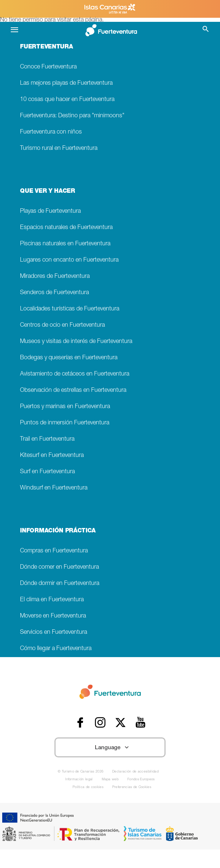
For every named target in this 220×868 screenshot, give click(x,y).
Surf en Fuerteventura (47, 472)
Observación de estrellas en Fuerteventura (73, 391)
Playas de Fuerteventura (50, 211)
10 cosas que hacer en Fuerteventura (67, 100)
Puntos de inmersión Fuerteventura (65, 423)
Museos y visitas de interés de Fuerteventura (76, 342)
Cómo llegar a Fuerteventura (56, 649)
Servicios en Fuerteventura (54, 633)
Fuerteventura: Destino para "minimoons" (72, 116)
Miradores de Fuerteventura (55, 277)
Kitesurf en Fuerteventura (52, 456)
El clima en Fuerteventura (52, 600)
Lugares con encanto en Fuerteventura (69, 260)
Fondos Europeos (141, 780)
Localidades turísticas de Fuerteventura (70, 309)
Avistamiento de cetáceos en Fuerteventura (75, 374)
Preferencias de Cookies (132, 788)
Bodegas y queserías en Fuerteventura (69, 358)
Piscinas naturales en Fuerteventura (65, 244)
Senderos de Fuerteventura (54, 293)
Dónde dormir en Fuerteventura (60, 584)
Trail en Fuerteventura (47, 439)
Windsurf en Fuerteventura (54, 488)
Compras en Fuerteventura (54, 551)
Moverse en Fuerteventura (53, 616)
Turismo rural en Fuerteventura (59, 149)
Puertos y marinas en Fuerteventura (65, 407)
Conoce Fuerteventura (48, 67)
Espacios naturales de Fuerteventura (66, 228)
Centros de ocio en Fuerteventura (62, 325)
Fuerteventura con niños (51, 132)
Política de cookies (88, 788)
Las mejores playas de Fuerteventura (66, 83)
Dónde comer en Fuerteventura (59, 567)
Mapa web (110, 780)
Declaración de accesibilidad (135, 772)
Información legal (79, 780)
